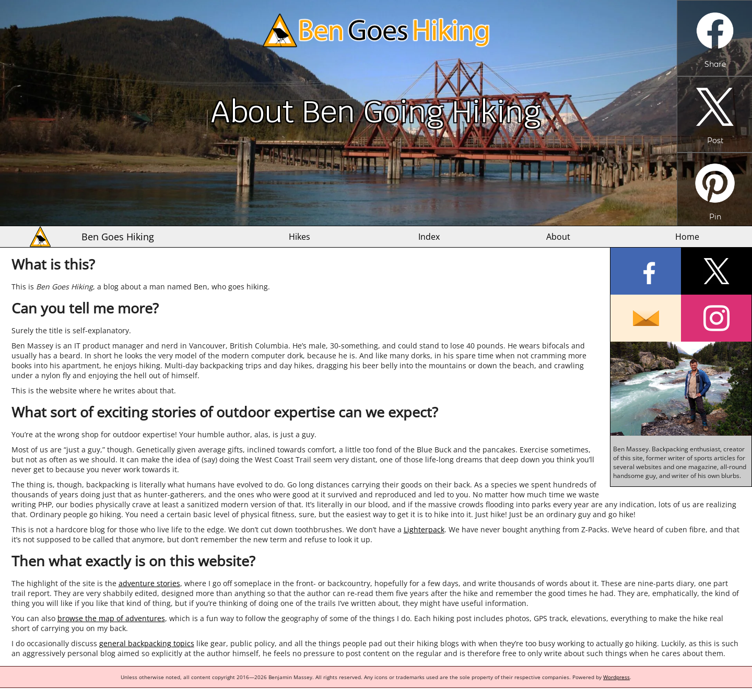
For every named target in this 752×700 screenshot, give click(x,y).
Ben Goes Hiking (118, 237)
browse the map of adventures (111, 618)
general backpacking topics (147, 643)
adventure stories (149, 583)
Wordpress (616, 677)
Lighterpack (424, 529)
